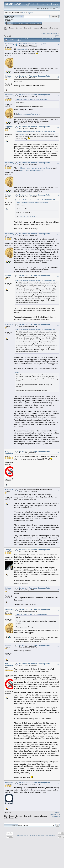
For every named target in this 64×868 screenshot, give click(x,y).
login (24, 13)
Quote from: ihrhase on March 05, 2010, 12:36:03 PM (31, 100)
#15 (58, 646)
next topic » (55, 33)
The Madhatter (9, 452)
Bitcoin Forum (9, 28)
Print (57, 36)
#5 (58, 164)
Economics (28, 28)
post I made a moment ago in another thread (34, 168)
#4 (58, 128)
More (39, 23)
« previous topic (44, 33)
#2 (58, 77)
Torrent (8, 21)
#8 (58, 276)
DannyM (8, 550)
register (30, 13)
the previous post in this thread (32, 170)
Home (10, 23)
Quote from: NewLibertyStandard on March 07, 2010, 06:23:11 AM (35, 280)
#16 (58, 665)
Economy (19, 28)
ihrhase (8, 76)
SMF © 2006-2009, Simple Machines (44, 835)
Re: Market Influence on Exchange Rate (34, 76)
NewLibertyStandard (13, 44)
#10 (58, 452)
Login (27, 23)
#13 (58, 589)
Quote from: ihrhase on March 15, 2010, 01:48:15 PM (31, 614)
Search (21, 23)
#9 (58, 325)
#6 (58, 196)
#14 (58, 610)
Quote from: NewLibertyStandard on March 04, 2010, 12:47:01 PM (35, 132)
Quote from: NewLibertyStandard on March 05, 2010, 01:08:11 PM (35, 200)
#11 (58, 490)
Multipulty (9, 783)
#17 (58, 783)
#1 (58, 45)
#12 (58, 551)
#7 (58, 235)
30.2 (12, 19)
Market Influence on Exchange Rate (33, 44)
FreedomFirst (10, 324)
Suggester (9, 127)
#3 (58, 96)
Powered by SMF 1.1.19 (24, 835)
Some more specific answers (29, 114)
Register (33, 23)
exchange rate (22, 49)
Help (15, 23)
